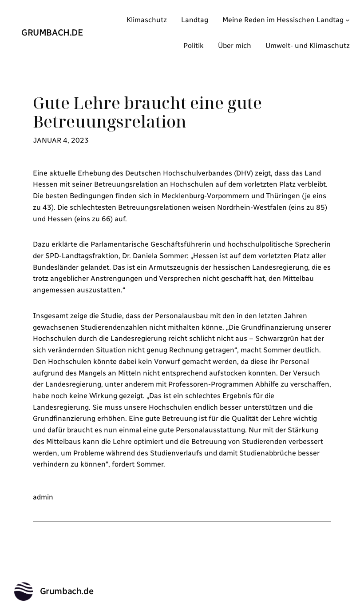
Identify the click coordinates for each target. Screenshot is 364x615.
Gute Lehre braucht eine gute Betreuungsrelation (147, 112)
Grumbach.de (52, 32)
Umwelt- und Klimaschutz (308, 46)
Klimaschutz (147, 20)
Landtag (195, 20)
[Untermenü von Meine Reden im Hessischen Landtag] (348, 20)
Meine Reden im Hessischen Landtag (283, 20)
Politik (194, 46)
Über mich (235, 46)
